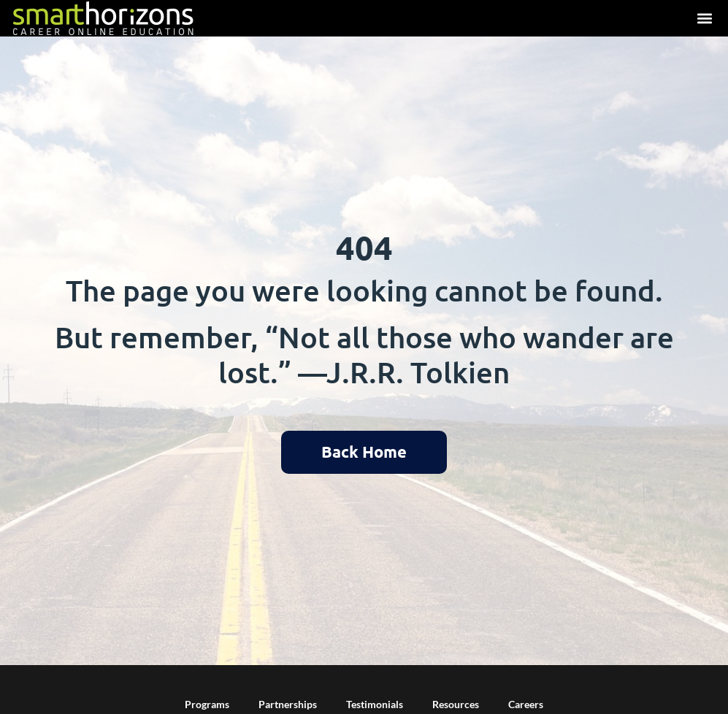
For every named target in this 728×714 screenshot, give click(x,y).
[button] (704, 19)
